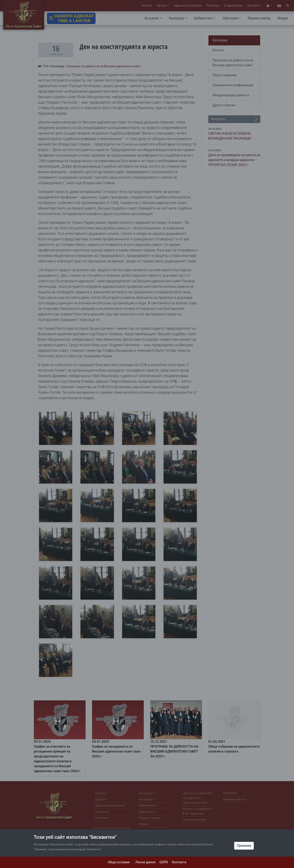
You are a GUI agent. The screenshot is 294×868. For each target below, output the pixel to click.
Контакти (179, 862)
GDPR (164, 862)
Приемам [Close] (244, 846)
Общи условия (119, 862)
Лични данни (145, 862)
